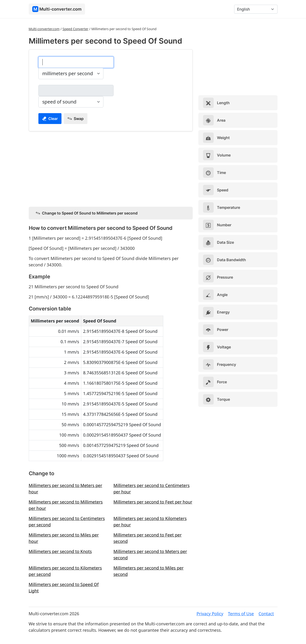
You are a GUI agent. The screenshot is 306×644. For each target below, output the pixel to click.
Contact (266, 614)
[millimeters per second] (76, 62)
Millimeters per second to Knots (60, 551)
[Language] (256, 9)
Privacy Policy (210, 614)
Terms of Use (241, 614)
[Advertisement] (111, 168)
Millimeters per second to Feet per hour (153, 502)
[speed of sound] (76, 91)
